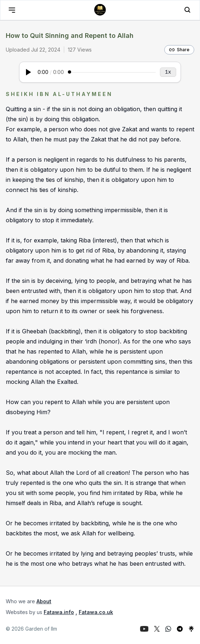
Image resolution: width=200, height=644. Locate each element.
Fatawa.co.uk (96, 612)
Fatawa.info (59, 612)
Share (179, 50)
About (44, 601)
